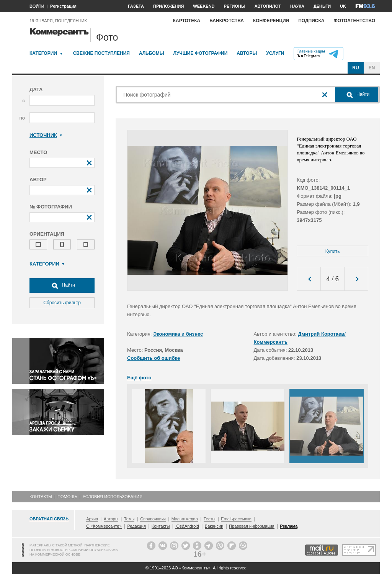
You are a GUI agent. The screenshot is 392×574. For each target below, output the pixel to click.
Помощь (67, 497)
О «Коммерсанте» (104, 526)
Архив (92, 519)
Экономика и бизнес (178, 334)
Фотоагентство (354, 21)
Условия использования (113, 497)
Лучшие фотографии (200, 53)
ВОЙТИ (37, 6)
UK (343, 6)
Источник (46, 135)
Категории (43, 53)
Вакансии (214, 526)
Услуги (275, 53)
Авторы (247, 53)
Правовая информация (252, 526)
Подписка (311, 21)
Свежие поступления (101, 53)
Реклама (289, 526)
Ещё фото (139, 378)
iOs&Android (187, 526)
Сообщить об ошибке (154, 358)
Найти (62, 285)
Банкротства (227, 21)
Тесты (210, 519)
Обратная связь (49, 519)
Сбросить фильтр (62, 303)
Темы (129, 519)
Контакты (41, 497)
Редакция (136, 526)
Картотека (187, 21)
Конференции (271, 21)
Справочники (153, 519)
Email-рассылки (236, 519)
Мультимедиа (185, 519)
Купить (333, 251)
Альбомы (152, 53)
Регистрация (63, 6)
